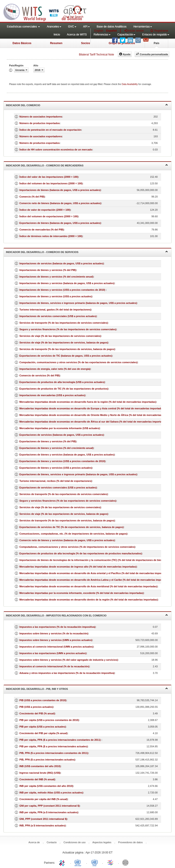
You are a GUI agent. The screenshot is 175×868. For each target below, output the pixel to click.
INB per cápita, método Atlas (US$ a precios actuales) (51, 793)
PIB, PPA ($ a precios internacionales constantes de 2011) (54, 753)
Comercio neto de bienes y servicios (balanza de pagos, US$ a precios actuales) (67, 540)
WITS (46, 11)
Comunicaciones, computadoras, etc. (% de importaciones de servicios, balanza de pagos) (73, 534)
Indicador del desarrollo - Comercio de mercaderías (87, 165)
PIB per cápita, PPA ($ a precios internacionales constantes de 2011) (60, 740)
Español (112, 31)
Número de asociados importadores (41, 117)
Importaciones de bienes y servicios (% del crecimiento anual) (56, 277)
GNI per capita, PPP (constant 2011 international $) (49, 806)
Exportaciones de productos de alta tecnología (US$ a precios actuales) (62, 382)
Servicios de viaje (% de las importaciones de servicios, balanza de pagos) (64, 343)
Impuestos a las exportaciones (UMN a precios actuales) (53, 653)
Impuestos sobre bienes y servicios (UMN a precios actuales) (56, 640)
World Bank (126, 862)
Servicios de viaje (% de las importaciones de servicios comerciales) (60, 336)
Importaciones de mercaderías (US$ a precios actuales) (52, 395)
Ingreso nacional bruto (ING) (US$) (40, 773)
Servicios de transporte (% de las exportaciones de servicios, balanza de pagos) (67, 520)
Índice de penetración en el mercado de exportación (50, 130)
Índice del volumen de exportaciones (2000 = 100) (49, 216)
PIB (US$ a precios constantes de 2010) (43, 700)
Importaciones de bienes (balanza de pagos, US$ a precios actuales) (60, 190)
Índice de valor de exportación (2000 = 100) (45, 210)
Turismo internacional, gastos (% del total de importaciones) (55, 310)
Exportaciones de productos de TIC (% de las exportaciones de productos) (64, 389)
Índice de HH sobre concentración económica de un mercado (56, 150)
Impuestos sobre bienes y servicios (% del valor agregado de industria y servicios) (69, 660)
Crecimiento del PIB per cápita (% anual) (43, 733)
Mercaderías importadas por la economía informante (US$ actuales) (60, 428)
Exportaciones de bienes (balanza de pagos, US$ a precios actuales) (60, 223)
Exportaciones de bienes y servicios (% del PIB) (48, 441)
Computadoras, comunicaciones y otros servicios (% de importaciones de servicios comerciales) (77, 547)
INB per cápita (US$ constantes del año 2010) (46, 786)
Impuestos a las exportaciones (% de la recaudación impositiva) (57, 627)
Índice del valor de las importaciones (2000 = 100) (49, 177)
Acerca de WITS (77, 35)
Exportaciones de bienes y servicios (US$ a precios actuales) (56, 468)
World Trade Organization (111, 862)
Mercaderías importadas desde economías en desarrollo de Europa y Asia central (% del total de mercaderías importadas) (92, 408)
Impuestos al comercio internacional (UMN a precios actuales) (56, 647)
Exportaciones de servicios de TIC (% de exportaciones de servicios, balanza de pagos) (71, 527)
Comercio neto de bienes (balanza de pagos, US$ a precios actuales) (60, 203)
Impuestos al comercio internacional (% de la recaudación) (54, 666)
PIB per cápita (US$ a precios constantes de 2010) (49, 720)
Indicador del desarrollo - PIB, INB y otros (87, 689)
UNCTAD (79, 862)
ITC (63, 862)
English (99, 31)
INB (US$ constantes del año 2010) (40, 766)
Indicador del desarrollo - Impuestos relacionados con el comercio (87, 615)
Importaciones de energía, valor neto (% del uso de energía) (55, 369)
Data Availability (130, 84)
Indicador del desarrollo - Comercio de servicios (87, 252)
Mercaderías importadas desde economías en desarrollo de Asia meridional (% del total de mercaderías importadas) (88, 586)
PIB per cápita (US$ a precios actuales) (43, 727)
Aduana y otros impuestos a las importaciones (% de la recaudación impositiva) (67, 673)
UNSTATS (95, 862)
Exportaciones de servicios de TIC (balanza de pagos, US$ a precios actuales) (66, 356)
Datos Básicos (22, 43)
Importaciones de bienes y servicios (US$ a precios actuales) (56, 296)
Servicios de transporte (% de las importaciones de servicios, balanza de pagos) (67, 349)
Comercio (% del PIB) (32, 197)
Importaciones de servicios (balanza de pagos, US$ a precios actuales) (62, 263)
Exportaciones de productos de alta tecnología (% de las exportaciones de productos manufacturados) (81, 553)
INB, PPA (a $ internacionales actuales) (42, 825)
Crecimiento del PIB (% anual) (37, 713)
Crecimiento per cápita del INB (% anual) (44, 799)
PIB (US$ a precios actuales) (36, 707)
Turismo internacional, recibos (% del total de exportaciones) (56, 481)
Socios (86, 43)
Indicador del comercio (87, 105)
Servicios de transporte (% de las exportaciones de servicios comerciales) (64, 494)
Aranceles (54, 27)
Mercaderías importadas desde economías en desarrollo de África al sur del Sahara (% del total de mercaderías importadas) (93, 422)
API (86, 27)
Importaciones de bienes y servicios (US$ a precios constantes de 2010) (63, 290)
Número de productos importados (40, 123)
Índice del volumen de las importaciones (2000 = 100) (51, 183)
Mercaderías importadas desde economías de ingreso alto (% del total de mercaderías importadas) (78, 567)
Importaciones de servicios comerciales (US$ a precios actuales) (58, 316)
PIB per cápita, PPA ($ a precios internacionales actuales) (54, 746)
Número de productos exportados (40, 143)
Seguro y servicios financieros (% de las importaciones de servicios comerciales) (68, 329)
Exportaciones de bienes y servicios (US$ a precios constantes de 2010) (62, 461)
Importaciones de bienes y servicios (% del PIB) (48, 270)
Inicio (57, 35)
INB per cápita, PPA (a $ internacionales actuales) (49, 812)
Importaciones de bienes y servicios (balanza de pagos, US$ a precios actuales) (67, 283)
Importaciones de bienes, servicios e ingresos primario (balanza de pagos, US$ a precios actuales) (78, 303)
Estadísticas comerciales (23, 27)
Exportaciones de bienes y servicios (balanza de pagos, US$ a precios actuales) (67, 455)
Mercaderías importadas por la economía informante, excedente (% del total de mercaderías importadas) (81, 593)
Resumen (56, 43)
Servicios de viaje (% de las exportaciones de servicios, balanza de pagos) (64, 514)
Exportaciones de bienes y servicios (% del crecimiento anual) (56, 448)
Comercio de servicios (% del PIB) (40, 375)
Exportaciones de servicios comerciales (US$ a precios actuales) (58, 488)
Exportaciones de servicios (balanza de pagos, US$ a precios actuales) (62, 435)
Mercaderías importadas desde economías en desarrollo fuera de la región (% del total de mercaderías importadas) (88, 402)
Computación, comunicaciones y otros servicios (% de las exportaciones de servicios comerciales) (78, 362)
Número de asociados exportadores (41, 136)
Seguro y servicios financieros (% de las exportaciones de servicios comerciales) (68, 501)
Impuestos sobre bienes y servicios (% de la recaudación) (54, 633)
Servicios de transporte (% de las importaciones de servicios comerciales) (64, 323)
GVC (72, 27)
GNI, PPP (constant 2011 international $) (43, 819)
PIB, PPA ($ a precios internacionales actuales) (47, 760)
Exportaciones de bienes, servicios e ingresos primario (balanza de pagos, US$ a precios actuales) (78, 474)
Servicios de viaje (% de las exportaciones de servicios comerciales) (60, 507)
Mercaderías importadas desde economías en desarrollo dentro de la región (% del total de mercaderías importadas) (89, 600)
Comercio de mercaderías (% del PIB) (42, 230)
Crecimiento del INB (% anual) (37, 779)
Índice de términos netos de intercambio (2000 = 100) (51, 236)
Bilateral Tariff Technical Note (96, 55)
